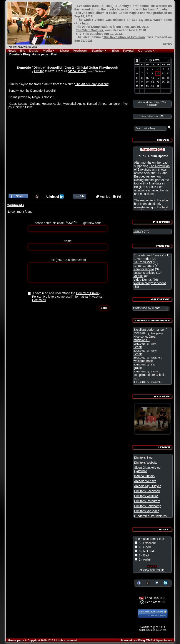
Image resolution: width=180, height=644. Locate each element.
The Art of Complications (94, 27)
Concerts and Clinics (147, 255)
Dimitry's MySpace (147, 511)
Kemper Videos (144, 269)
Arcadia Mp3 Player (147, 486)
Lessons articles (144, 273)
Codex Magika (129, 13)
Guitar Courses (144, 266)
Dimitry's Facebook (147, 491)
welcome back (143, 361)
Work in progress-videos (150, 283)
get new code (92, 223)
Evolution (84, 6)
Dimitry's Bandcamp (148, 506)
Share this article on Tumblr (80, 196)
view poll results (154, 570)
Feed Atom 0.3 (153, 602)
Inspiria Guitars (144, 476)
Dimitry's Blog (143, 458)
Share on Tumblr (157, 583)
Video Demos (77, 71)
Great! (138, 347)
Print (120, 197)
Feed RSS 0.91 (153, 598)
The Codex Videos (91, 20)
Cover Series (142, 259)
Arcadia (162, 9)
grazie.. (138, 368)
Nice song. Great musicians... (145, 338)
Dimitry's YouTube (146, 496)
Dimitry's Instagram (147, 501)
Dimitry (39, 71)
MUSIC (138, 276)
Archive (105, 197)
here (85, 23)
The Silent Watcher (89, 30)
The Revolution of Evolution (124, 37)
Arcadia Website (145, 481)
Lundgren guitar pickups (150, 516)
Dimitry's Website (146, 463)
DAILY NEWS (143, 262)
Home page (16, 640)
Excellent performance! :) (150, 330)
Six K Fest (156, 187)
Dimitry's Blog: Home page (29, 54)
